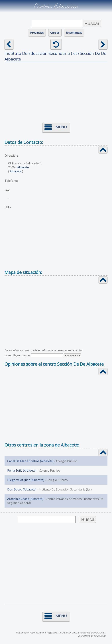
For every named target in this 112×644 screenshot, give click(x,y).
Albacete (23, 167)
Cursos (55, 33)
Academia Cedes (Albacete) (25, 499)
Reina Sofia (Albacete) (22, 471)
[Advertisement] (56, 90)
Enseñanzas (74, 33)
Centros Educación (56, 6)
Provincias (37, 33)
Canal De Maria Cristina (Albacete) (30, 461)
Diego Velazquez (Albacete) (26, 480)
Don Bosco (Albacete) (22, 489)
